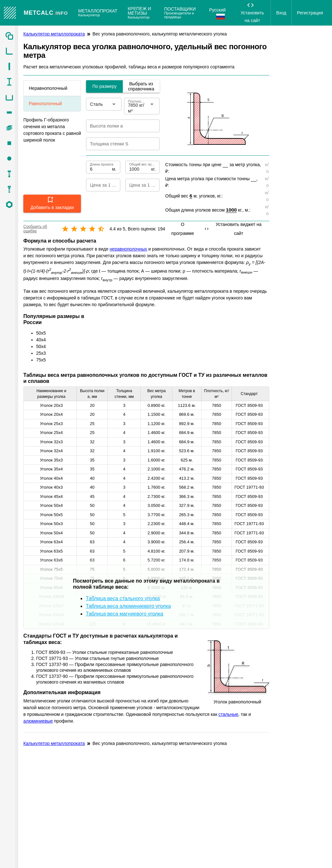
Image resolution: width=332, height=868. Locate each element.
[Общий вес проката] (140, 167)
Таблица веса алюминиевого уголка (128, 606)
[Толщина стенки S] (118, 144)
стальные (228, 714)
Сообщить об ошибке (35, 229)
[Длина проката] (100, 167)
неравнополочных (128, 249)
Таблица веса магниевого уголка (124, 614)
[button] (52, 204)
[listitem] (9, 36)
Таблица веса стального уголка (123, 598)
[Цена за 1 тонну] (137, 185)
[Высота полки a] (118, 126)
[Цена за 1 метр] (98, 185)
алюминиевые (38, 721)
